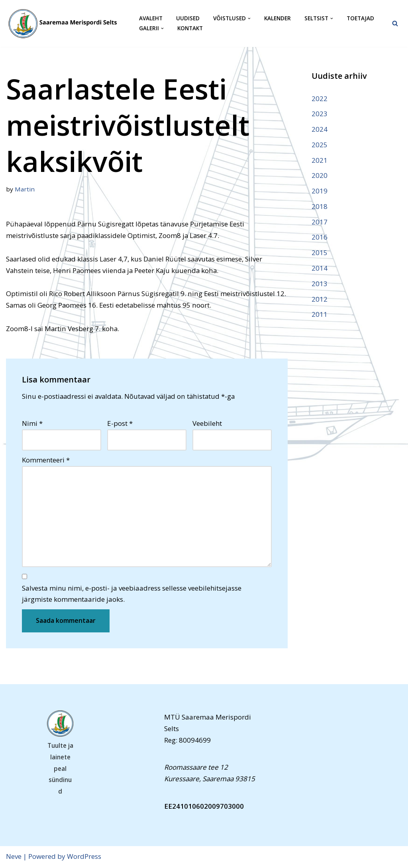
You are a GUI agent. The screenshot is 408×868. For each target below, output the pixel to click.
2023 (320, 114)
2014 (320, 268)
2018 (320, 207)
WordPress (84, 857)
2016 (320, 238)
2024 (320, 129)
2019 (320, 191)
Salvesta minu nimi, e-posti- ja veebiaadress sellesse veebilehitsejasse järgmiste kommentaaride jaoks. (132, 595)
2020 (320, 176)
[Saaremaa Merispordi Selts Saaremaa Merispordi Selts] (66, 23)
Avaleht (151, 19)
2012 (320, 299)
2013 (320, 284)
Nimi (32, 424)
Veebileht (207, 424)
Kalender (278, 19)
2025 (320, 145)
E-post (120, 424)
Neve (14, 857)
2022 (320, 99)
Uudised (188, 19)
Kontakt (190, 28)
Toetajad (360, 19)
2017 (320, 222)
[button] (249, 19)
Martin (25, 189)
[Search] (395, 23)
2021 (320, 160)
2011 (320, 315)
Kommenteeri (46, 460)
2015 (320, 253)
